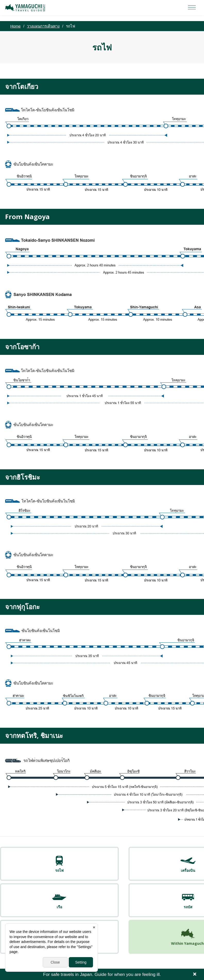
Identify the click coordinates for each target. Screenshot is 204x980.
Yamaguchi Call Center (170, 939)
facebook (102, 954)
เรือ (103, 871)
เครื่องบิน (61, 871)
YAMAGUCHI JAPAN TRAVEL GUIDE (26, 8)
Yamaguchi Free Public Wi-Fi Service (106, 939)
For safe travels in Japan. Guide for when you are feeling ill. (102, 974)
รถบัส (144, 871)
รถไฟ (20, 871)
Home (15, 26)
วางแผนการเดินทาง (43, 26)
